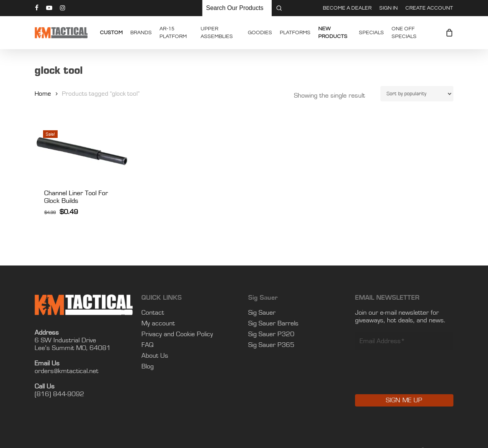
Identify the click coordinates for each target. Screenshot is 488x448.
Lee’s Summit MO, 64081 (73, 348)
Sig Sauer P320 (271, 334)
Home (43, 94)
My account (158, 324)
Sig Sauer (262, 313)
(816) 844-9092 (59, 394)
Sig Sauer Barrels (273, 324)
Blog (148, 367)
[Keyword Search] (237, 8)
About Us (155, 356)
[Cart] (449, 33)
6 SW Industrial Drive (65, 340)
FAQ (148, 345)
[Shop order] (417, 94)
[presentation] (413, 378)
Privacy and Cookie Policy (177, 334)
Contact (153, 313)
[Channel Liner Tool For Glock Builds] (84, 150)
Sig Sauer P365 (271, 345)
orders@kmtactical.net (66, 371)
